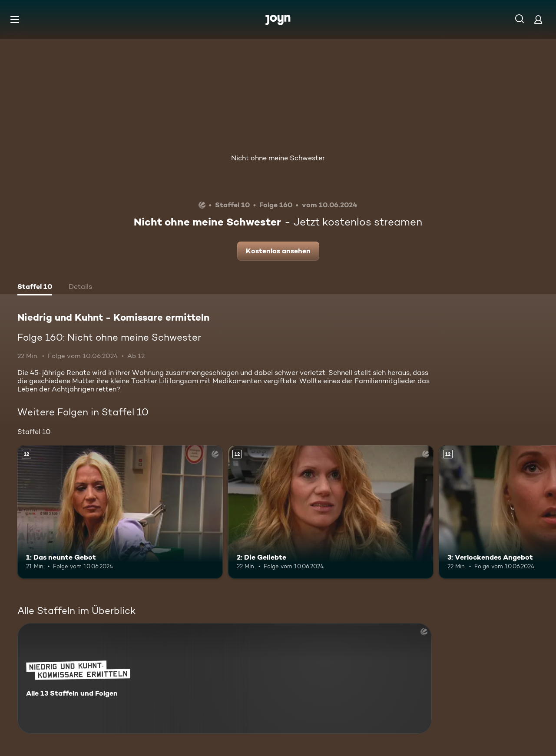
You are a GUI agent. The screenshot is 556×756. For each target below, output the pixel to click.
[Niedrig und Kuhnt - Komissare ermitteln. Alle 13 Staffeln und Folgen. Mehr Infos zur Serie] (225, 678)
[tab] (35, 288)
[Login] (538, 19)
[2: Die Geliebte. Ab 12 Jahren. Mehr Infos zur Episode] (331, 512)
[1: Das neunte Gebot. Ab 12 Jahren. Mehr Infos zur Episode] (120, 512)
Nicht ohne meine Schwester (278, 158)
